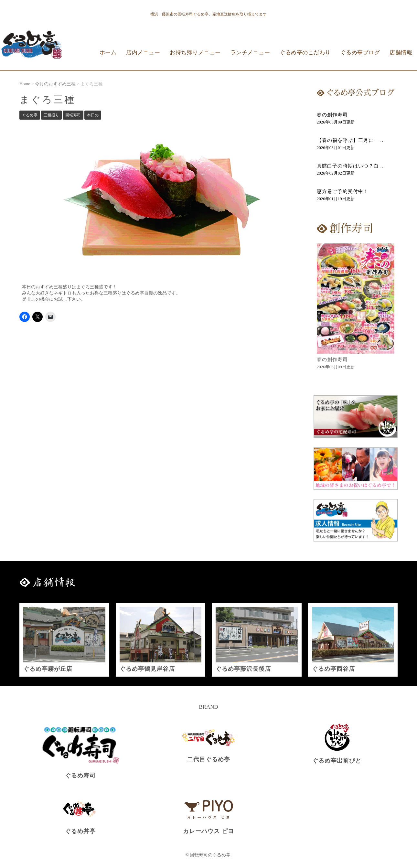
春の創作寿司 (332, 115)
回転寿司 (73, 115)
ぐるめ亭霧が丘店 (48, 669)
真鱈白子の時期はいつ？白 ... (351, 166)
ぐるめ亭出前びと (337, 761)
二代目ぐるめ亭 (209, 759)
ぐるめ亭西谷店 (333, 669)
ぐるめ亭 (30, 115)
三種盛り (51, 115)
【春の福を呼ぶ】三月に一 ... (351, 140)
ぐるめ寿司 (80, 776)
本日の (93, 115)
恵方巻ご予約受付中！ (343, 191)
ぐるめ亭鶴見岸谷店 (147, 669)
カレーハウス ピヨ (208, 831)
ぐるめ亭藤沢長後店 (243, 669)
